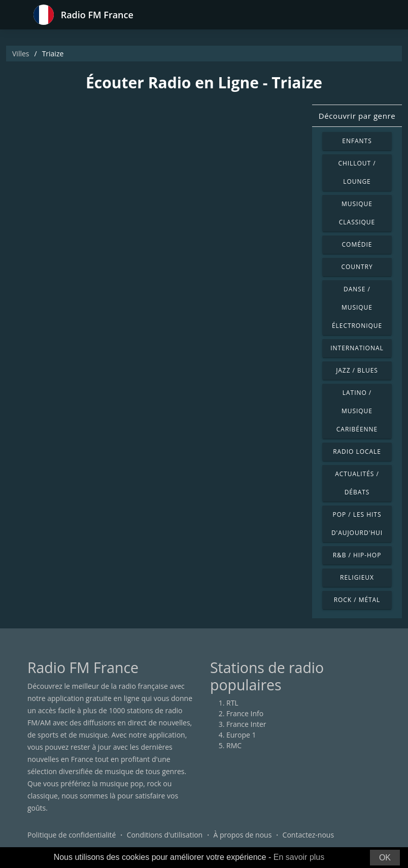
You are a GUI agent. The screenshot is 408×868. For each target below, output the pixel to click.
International (357, 348)
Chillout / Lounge (357, 172)
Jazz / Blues (357, 370)
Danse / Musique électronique (357, 307)
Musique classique (357, 213)
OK (385, 858)
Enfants (357, 141)
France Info (245, 713)
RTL (232, 703)
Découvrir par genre (357, 116)
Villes (21, 54)
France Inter (246, 724)
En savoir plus (299, 857)
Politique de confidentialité (72, 835)
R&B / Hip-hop (357, 555)
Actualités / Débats (357, 483)
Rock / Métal (357, 600)
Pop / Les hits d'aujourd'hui (357, 524)
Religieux (357, 577)
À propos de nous (242, 835)
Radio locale (357, 452)
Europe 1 (241, 735)
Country (357, 267)
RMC (234, 745)
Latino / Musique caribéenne (357, 411)
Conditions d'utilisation (165, 835)
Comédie (357, 244)
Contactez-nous (309, 835)
